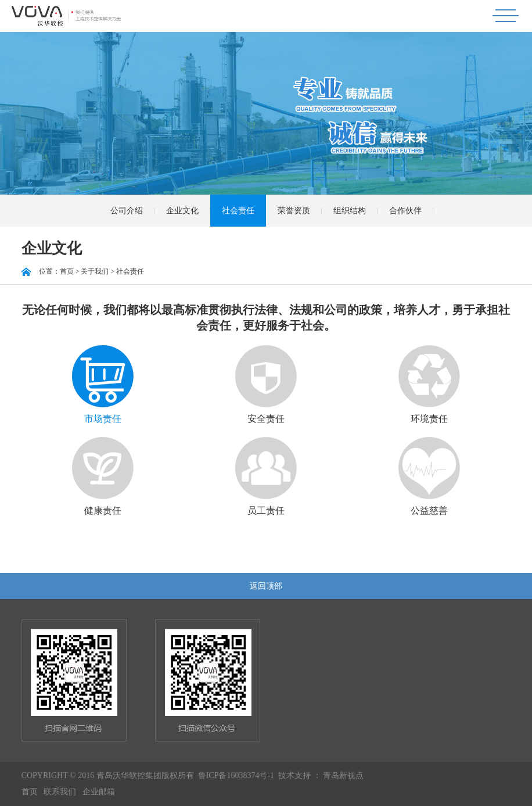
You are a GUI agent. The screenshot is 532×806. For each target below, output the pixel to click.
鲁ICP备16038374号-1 (236, 775)
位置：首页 (48, 271)
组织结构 (350, 211)
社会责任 (238, 211)
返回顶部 (266, 586)
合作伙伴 (405, 211)
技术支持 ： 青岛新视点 (321, 775)
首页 (30, 792)
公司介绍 (127, 211)
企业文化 (182, 211)
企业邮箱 (99, 792)
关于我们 (95, 271)
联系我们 (60, 792)
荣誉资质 (294, 211)
